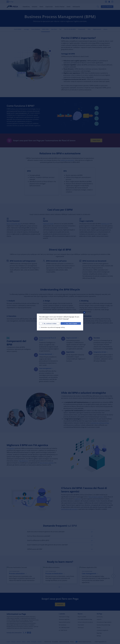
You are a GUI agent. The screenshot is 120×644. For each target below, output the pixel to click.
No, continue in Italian (49, 323)
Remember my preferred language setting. (53, 327)
